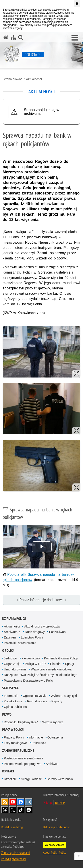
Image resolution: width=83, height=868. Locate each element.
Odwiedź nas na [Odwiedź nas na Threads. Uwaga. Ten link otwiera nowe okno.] (5, 810)
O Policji (8, 651)
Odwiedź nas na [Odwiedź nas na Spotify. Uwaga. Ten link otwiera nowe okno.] (29, 810)
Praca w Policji (13, 730)
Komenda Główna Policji (61, 658)
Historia (55, 664)
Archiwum (53, 764)
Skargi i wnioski (31, 779)
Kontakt (8, 771)
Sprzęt (69, 664)
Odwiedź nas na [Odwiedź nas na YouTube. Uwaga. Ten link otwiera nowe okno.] (13, 802)
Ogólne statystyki (35, 696)
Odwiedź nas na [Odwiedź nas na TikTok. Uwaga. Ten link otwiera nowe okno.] (21, 810)
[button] (75, 38)
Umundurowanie (15, 669)
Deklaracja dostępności (57, 827)
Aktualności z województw (42, 626)
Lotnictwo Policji (32, 637)
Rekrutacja (39, 743)
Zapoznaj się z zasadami (15, 853)
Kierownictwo (31, 658)
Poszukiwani (58, 632)
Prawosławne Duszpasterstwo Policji (29, 681)
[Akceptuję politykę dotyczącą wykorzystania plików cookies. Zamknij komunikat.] (77, 4)
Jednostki (11, 658)
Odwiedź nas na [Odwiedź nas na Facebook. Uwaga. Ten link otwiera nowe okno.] (21, 802)
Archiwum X (12, 632)
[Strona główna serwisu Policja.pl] (6, 37)
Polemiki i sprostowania (20, 643)
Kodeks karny (13, 701)
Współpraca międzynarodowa (51, 669)
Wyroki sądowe (53, 722)
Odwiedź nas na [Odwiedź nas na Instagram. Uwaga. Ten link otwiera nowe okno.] (29, 802)
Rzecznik (10, 779)
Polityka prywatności (14, 859)
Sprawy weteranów (60, 779)
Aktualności (34, 79)
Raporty (57, 701)
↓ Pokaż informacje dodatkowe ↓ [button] (42, 600)
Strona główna (13, 79)
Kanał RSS (5, 802)
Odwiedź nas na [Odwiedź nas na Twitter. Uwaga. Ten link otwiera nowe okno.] (13, 810)
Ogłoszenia (55, 737)
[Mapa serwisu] (13, 37)
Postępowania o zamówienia (24, 758)
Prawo (7, 714)
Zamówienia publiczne (18, 750)
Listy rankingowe (15, 743)
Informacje (11, 696)
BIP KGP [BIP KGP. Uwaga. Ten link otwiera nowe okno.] (60, 803)
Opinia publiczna (15, 707)
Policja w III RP (35, 664)
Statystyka (10, 688)
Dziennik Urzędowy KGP (21, 722)
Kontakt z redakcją (12, 827)
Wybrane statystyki (64, 696)
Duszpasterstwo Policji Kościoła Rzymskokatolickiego (41, 675)
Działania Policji (14, 619)
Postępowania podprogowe (23, 764)
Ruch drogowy (35, 632)
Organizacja (12, 664)
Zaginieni (10, 637)
